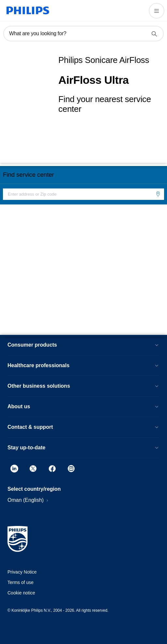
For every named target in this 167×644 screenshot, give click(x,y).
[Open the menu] (157, 11)
